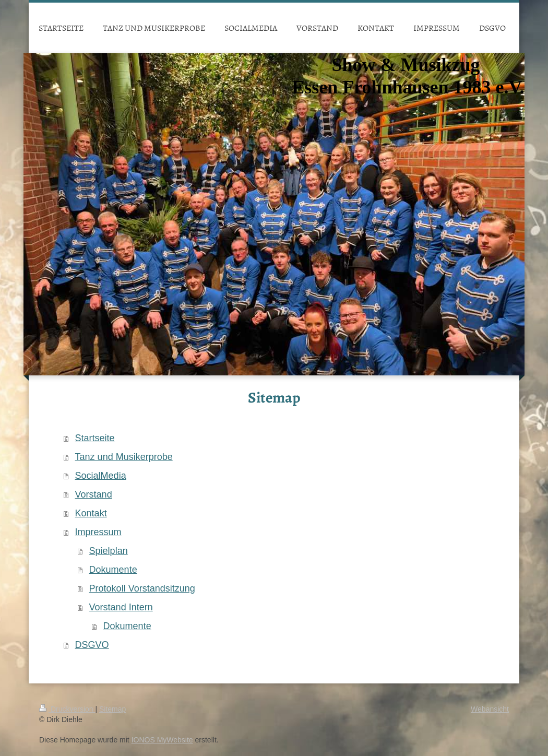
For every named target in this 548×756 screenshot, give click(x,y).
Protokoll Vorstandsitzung (142, 588)
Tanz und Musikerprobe (124, 457)
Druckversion (67, 709)
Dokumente (113, 570)
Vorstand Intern (121, 607)
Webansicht (490, 709)
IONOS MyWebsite (162, 740)
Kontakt (91, 513)
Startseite (95, 438)
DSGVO (92, 645)
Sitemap (112, 709)
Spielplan (109, 551)
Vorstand (94, 494)
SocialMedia (101, 476)
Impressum (98, 532)
